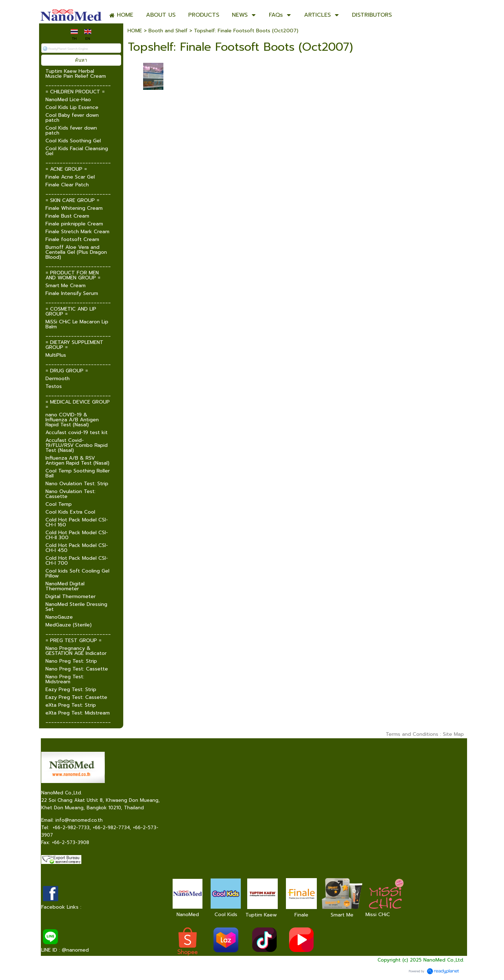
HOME (135, 31)
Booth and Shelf (168, 31)
